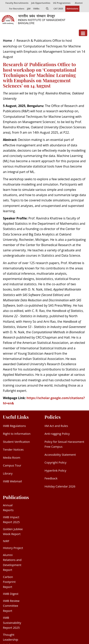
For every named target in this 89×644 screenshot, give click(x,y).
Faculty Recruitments (17, 3)
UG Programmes (62, 3)
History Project (13, 548)
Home (7, 41)
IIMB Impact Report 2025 (11, 520)
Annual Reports (8, 508)
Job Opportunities (41, 3)
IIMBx (36, 9)
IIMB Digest (11, 594)
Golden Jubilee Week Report (13, 532)
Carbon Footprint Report (9, 582)
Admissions (72, 9)
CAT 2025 (58, 9)
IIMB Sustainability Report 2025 (12, 623)
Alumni (79, 3)
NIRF (6, 541)
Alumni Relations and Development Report (12, 563)
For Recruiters (17, 9)
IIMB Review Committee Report (11, 606)
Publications (16, 497)
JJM (29, 9)
